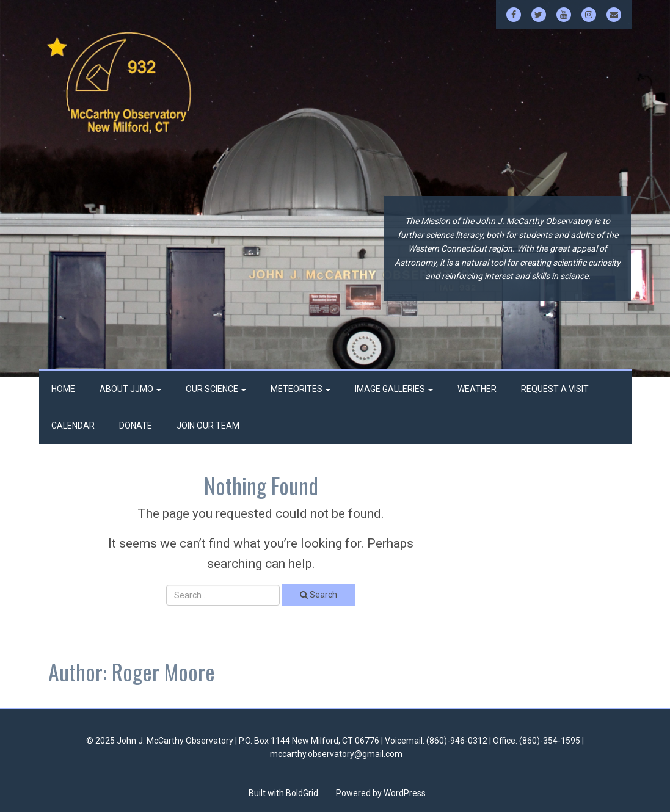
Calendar (73, 426)
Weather (477, 389)
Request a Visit (555, 389)
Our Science (216, 389)
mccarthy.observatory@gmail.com (336, 754)
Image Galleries (394, 389)
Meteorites (300, 389)
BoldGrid (302, 793)
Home (63, 389)
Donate (136, 426)
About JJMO (130, 389)
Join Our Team (208, 426)
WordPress (405, 793)
